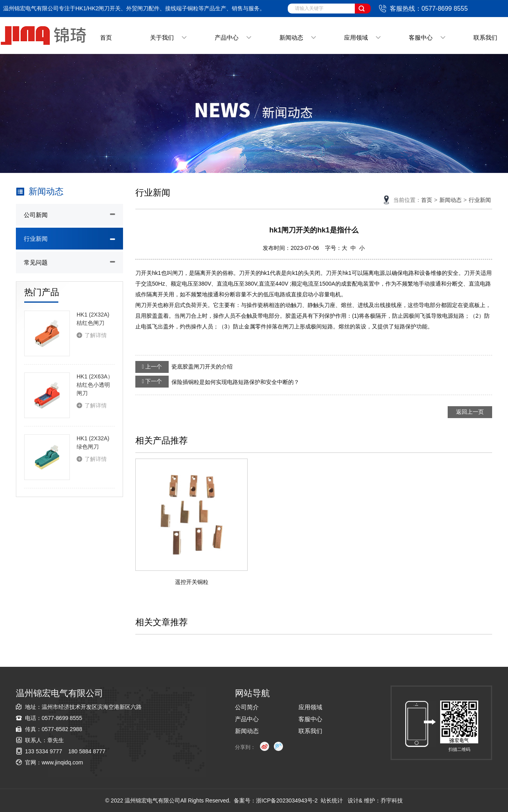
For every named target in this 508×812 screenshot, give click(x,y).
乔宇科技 (392, 800)
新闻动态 (291, 37)
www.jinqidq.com (62, 762)
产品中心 (227, 37)
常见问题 (36, 262)
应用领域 (356, 37)
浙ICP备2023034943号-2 (287, 800)
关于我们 (162, 37)
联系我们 (485, 37)
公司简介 (247, 707)
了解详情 (96, 335)
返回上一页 (470, 412)
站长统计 (332, 800)
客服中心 (421, 37)
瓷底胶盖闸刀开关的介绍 (184, 367)
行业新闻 (36, 239)
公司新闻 (36, 215)
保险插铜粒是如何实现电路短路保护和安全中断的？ (217, 382)
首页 (106, 37)
